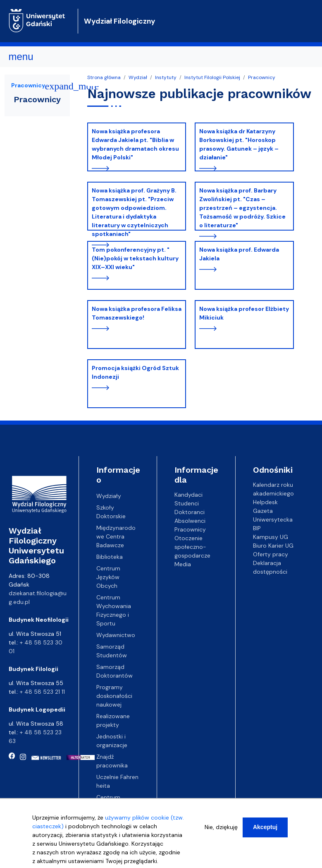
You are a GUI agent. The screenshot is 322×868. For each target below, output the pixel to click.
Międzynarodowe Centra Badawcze (116, 536)
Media (183, 564)
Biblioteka (110, 557)
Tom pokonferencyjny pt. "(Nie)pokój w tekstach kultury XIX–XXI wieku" (135, 258)
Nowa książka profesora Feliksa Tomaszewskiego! (137, 313)
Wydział (138, 77)
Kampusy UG (271, 537)
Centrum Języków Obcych (108, 577)
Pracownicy (262, 77)
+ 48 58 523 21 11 (42, 692)
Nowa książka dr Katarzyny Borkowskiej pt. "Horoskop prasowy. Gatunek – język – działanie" (239, 144)
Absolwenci (190, 521)
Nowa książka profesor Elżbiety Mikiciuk (244, 313)
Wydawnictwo (116, 635)
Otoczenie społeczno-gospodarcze (192, 547)
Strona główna (104, 77)
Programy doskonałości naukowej (114, 696)
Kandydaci (188, 495)
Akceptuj (265, 832)
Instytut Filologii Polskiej (212, 77)
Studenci (187, 503)
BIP (257, 528)
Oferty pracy (271, 554)
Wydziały (109, 496)
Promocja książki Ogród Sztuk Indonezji (135, 372)
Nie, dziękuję (221, 832)
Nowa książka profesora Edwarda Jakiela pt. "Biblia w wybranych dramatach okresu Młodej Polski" (135, 144)
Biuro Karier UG (273, 546)
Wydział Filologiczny (120, 21)
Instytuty (166, 77)
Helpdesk (265, 502)
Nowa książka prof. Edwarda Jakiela (239, 254)
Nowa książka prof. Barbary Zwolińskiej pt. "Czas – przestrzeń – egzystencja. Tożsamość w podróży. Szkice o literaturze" (242, 208)
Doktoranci (190, 512)
